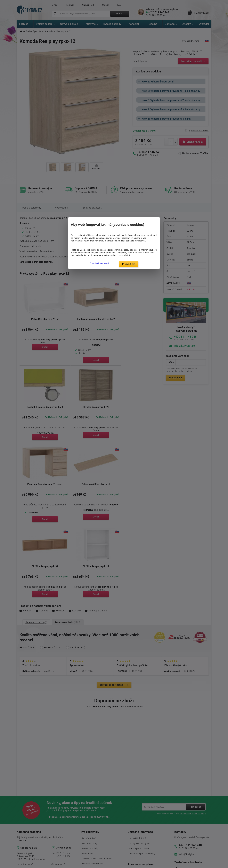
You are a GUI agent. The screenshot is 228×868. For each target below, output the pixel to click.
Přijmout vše (129, 264)
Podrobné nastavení (99, 263)
